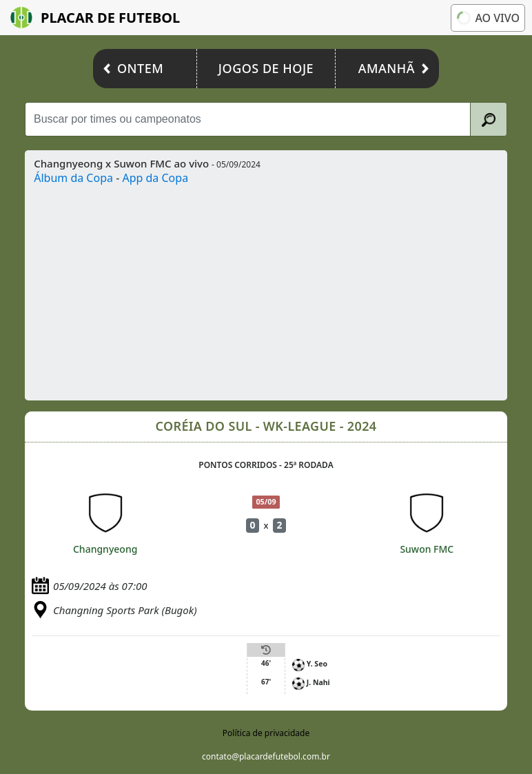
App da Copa (155, 178)
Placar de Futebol (95, 18)
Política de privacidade (266, 733)
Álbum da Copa (73, 178)
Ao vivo (488, 18)
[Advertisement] (266, 289)
